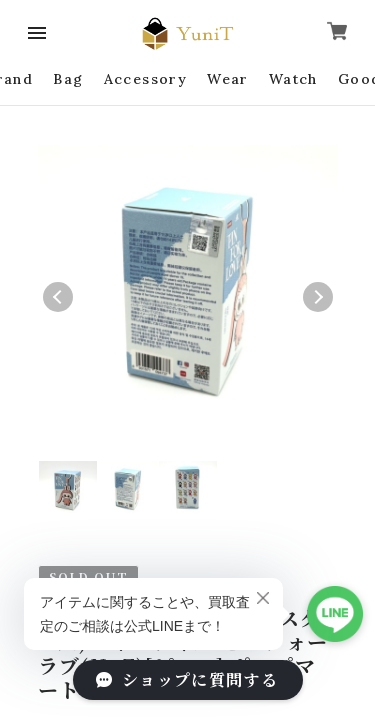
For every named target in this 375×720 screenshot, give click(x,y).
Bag (68, 79)
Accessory (146, 79)
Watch (293, 79)
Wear (228, 79)
